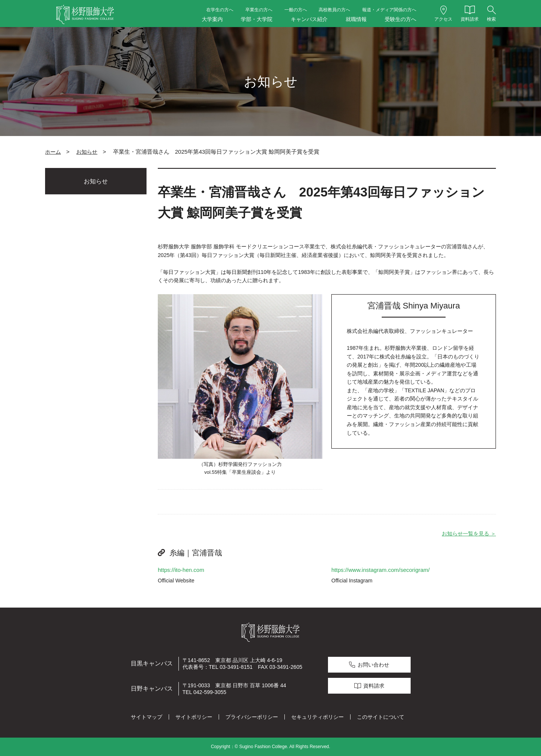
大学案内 (212, 19)
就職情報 (356, 19)
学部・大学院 (257, 19)
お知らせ (87, 152)
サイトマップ (147, 717)
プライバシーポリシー (252, 717)
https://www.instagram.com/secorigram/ (381, 570)
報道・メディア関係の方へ (389, 10)
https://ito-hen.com (181, 570)
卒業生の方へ (259, 10)
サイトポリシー (194, 717)
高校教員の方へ (334, 10)
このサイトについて (381, 717)
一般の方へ (296, 10)
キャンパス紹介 (309, 19)
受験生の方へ (400, 19)
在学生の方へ (220, 10)
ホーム (53, 152)
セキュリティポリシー (317, 717)
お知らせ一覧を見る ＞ (469, 534)
